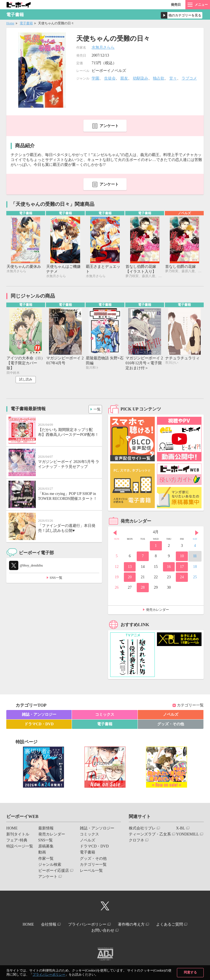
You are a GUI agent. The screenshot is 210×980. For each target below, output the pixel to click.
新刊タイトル (18, 835)
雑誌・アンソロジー (39, 715)
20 (130, 578)
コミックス (105, 715)
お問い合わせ (103, 930)
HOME (12, 829)
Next (197, 534)
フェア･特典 (17, 841)
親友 (124, 78)
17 (182, 567)
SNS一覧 (56, 579)
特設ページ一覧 (20, 847)
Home (10, 23)
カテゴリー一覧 (190, 706)
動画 (42, 853)
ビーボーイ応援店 (54, 871)
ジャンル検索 (50, 865)
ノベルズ (171, 715)
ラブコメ (189, 78)
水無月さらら (103, 47)
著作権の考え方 (134, 925)
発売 (176, 5)
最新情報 (46, 829)
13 (130, 567)
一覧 (96, 409)
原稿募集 (46, 847)
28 (143, 589)
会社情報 (46, 925)
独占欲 (159, 78)
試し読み (26, 380)
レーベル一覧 (91, 871)
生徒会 (110, 78)
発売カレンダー (157, 611)
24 (182, 578)
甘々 (173, 78)
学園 (95, 78)
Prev (115, 534)
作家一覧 (46, 859)
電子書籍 (26, 23)
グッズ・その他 (171, 725)
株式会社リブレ (142, 829)
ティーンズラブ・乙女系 (150, 835)
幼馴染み (141, 78)
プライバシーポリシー (49, 975)
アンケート (109, 126)
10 (182, 557)
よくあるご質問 (175, 925)
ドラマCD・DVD (39, 725)
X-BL (181, 829)
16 (169, 567)
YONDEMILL (187, 835)
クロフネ (136, 841)
